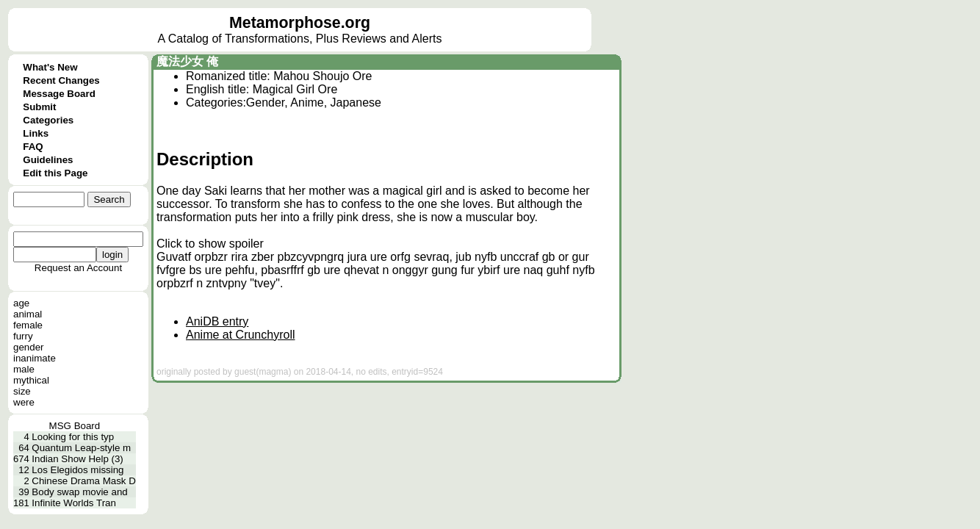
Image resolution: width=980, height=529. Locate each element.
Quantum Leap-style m (81, 448)
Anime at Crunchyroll (241, 335)
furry (23, 336)
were (24, 402)
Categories (48, 120)
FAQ (33, 147)
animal (28, 314)
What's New (50, 67)
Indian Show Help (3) (77, 459)
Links (36, 133)
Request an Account (78, 268)
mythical (31, 380)
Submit (39, 107)
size (22, 391)
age (21, 303)
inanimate (35, 358)
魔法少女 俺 (187, 61)
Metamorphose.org (300, 23)
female (28, 325)
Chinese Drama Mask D (83, 481)
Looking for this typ (73, 437)
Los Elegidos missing (78, 470)
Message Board (59, 94)
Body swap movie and (79, 492)
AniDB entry (217, 321)
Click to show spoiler (210, 244)
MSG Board (75, 426)
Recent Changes (61, 80)
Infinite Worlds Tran (74, 503)
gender (29, 347)
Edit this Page (55, 173)
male (24, 369)
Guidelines (48, 160)
